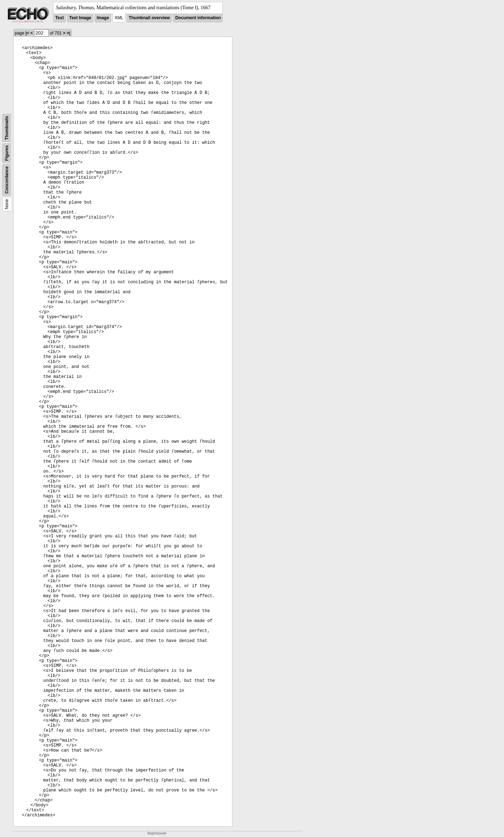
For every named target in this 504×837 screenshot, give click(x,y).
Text (59, 18)
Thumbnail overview (149, 18)
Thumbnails (7, 128)
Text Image (80, 18)
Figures (7, 153)
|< (27, 33)
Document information (198, 18)
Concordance (7, 180)
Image (103, 18)
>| (68, 33)
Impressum (157, 833)
